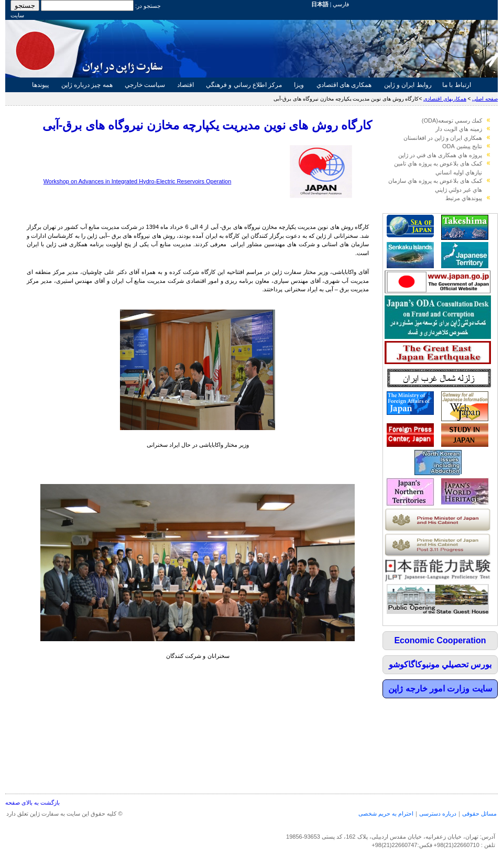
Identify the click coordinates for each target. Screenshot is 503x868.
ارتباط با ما (457, 85)
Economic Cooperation (440, 640)
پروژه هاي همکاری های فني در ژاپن (440, 155)
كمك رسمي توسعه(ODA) (452, 120)
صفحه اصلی (485, 99)
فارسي (341, 4)
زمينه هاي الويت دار (459, 129)
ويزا (299, 85)
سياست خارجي (145, 85)
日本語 (320, 4)
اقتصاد (185, 85)
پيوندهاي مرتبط (464, 198)
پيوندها (40, 85)
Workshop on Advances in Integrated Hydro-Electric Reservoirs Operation (138, 181)
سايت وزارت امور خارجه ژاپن (440, 689)
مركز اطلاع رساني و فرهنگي (244, 85)
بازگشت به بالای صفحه (32, 803)
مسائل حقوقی (479, 814)
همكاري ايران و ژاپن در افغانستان (443, 138)
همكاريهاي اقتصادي (445, 99)
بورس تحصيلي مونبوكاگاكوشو (440, 664)
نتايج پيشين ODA (462, 146)
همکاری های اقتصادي (344, 85)
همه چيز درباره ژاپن (87, 85)
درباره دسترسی (438, 814)
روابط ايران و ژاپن (408, 85)
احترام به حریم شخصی (386, 814)
